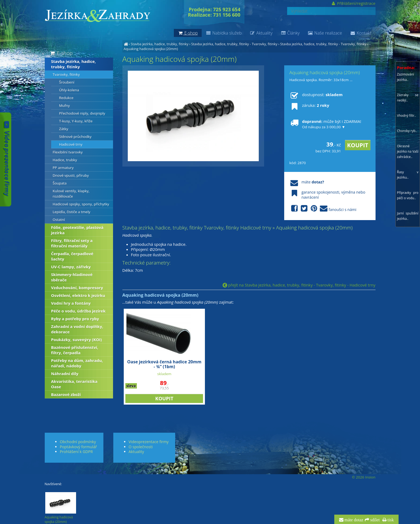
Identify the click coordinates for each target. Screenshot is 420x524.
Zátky (64, 129)
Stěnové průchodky (75, 137)
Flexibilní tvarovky (68, 152)
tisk (390, 520)
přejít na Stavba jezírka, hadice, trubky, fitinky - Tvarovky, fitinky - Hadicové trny (299, 285)
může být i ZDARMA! (325, 124)
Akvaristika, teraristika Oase (74, 384)
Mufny (65, 105)
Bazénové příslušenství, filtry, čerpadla (75, 350)
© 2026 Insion (364, 477)
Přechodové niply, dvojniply (82, 113)
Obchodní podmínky (78, 442)
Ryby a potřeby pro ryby (75, 319)
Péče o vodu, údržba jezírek (78, 311)
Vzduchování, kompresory (77, 288)
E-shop (61, 53)
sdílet (374, 520)
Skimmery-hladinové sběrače (72, 277)
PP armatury (63, 168)
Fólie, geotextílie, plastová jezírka (77, 230)
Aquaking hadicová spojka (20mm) (151, 49)
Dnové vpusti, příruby (71, 175)
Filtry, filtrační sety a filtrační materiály (72, 243)
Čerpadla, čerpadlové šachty (72, 256)
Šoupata (60, 183)
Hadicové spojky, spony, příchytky (81, 204)
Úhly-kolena (69, 90)
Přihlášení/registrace (353, 3)
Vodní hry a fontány (71, 303)
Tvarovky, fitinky (66, 74)
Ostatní (59, 220)
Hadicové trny (71, 144)
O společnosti (141, 447)
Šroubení (67, 82)
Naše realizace (325, 33)
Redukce (66, 98)
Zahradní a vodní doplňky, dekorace (77, 329)
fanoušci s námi (323, 209)
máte (307, 182)
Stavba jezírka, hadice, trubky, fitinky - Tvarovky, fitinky (234, 44)
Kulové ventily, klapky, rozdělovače (71, 194)
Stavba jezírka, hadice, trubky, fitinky (160, 44)
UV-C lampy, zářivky (71, 267)
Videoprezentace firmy (149, 442)
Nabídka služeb (224, 33)
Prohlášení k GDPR (76, 452)
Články (290, 33)
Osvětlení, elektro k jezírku (78, 295)
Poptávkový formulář (78, 447)
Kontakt (361, 33)
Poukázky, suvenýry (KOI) (77, 340)
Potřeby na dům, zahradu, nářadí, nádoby (77, 363)
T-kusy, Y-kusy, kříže (76, 121)
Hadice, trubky (65, 160)
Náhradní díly (65, 374)
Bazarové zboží (66, 394)
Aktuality (261, 33)
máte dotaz (353, 520)
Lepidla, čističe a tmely (72, 212)
